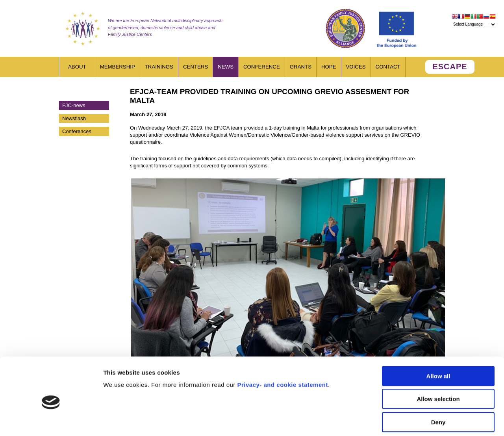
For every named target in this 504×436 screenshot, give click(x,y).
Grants (301, 67)
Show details (413, 420)
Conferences (77, 131)
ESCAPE (450, 67)
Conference (262, 67)
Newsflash (74, 118)
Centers (195, 67)
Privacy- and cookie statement (282, 348)
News (226, 67)
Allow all (438, 340)
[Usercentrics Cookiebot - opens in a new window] (51, 421)
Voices (356, 67)
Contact (388, 67)
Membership (118, 67)
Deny (438, 386)
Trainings (159, 67)
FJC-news (74, 105)
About (77, 67)
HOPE (329, 67)
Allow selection (438, 363)
